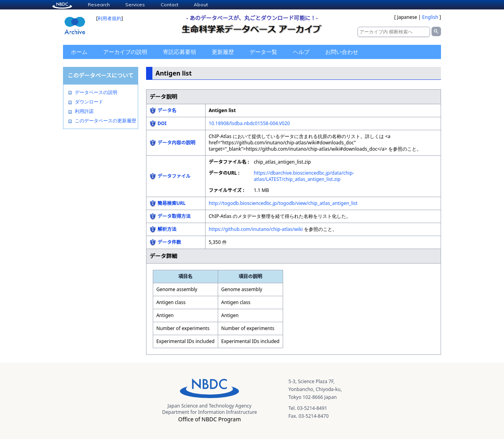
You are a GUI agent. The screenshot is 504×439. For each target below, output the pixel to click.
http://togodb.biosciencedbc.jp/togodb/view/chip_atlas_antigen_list (283, 203)
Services (135, 5)
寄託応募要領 (180, 52)
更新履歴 (223, 52)
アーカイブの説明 (125, 52)
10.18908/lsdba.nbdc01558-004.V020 (249, 123)
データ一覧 (263, 52)
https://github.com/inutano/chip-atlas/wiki (256, 229)
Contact (170, 5)
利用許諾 (84, 111)
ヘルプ (301, 52)
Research (99, 5)
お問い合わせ (342, 52)
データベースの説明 (96, 92)
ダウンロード (89, 102)
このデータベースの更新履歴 (106, 121)
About (201, 5)
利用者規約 (109, 18)
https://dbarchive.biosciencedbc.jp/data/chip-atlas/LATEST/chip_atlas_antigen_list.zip (304, 176)
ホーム (79, 52)
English (430, 17)
